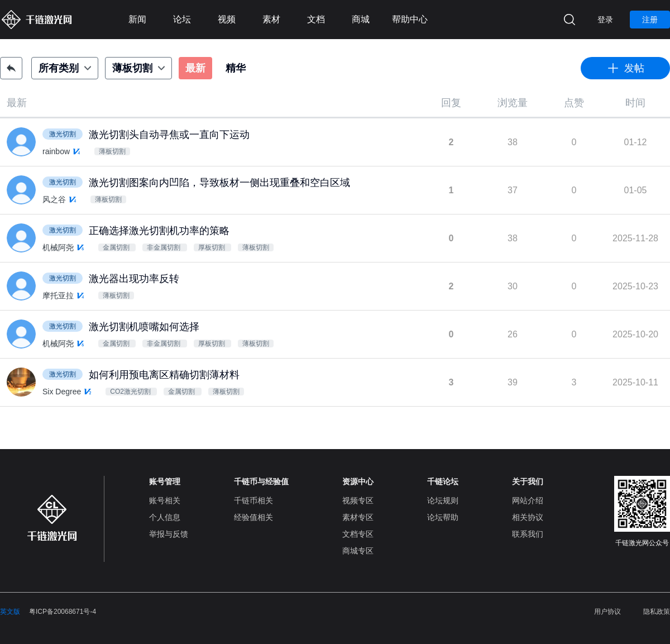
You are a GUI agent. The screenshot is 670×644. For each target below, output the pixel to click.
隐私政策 (657, 612)
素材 (271, 19)
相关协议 (528, 517)
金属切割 (117, 247)
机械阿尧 (58, 247)
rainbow (56, 151)
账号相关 (165, 500)
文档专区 (358, 534)
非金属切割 (164, 247)
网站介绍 (528, 500)
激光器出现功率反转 (134, 279)
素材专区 (358, 517)
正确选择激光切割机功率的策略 (159, 231)
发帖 (625, 68)
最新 (195, 68)
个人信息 (165, 517)
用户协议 (607, 612)
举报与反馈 (169, 534)
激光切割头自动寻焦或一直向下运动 (169, 135)
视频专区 (358, 500)
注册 (650, 20)
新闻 (137, 19)
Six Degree (62, 392)
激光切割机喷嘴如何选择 (144, 327)
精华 (236, 68)
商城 (361, 19)
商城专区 (358, 551)
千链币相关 (253, 500)
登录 (605, 20)
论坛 (182, 19)
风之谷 (54, 199)
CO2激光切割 (131, 392)
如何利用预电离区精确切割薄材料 (164, 375)
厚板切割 (212, 247)
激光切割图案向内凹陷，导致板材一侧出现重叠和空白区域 (219, 183)
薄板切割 (112, 151)
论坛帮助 (443, 517)
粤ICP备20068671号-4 (63, 612)
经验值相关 (253, 517)
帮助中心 (410, 19)
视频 (227, 19)
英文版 (10, 612)
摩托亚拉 (58, 295)
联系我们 (528, 534)
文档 (316, 19)
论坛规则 (443, 500)
